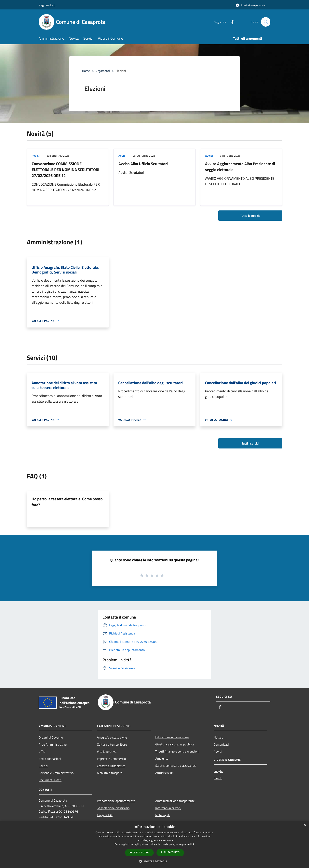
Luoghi (218, 771)
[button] (154, 861)
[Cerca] (266, 22)
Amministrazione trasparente (175, 801)
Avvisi (36, 156)
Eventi (218, 778)
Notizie (218, 737)
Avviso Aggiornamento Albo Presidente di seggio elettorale (240, 167)
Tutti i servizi (250, 443)
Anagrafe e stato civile (112, 737)
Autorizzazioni (165, 773)
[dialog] (154, 844)
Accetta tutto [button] (139, 853)
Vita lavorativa (107, 752)
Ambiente (162, 758)
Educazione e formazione (172, 737)
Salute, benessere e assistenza (176, 766)
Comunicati (221, 744)
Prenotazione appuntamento (116, 801)
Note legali (162, 815)
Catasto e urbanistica (111, 766)
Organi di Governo (51, 737)
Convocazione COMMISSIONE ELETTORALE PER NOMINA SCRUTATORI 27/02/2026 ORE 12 (66, 170)
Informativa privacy (168, 808)
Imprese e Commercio (111, 759)
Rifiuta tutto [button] (170, 852)
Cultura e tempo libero (112, 744)
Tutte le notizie (250, 216)
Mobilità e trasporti (110, 773)
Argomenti (103, 71)
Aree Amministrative (53, 744)
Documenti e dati (50, 780)
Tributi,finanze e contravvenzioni (177, 751)
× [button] (305, 825)
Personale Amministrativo (56, 773)
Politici (43, 766)
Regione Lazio (48, 5)
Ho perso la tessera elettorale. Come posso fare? (67, 502)
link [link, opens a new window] (192, 844)
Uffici (42, 752)
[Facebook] (231, 22)
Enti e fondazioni (50, 759)
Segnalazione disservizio (113, 808)
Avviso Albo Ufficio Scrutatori (143, 164)
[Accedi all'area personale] (250, 5)
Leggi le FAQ (105, 815)
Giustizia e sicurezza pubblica (175, 744)
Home (86, 71)
